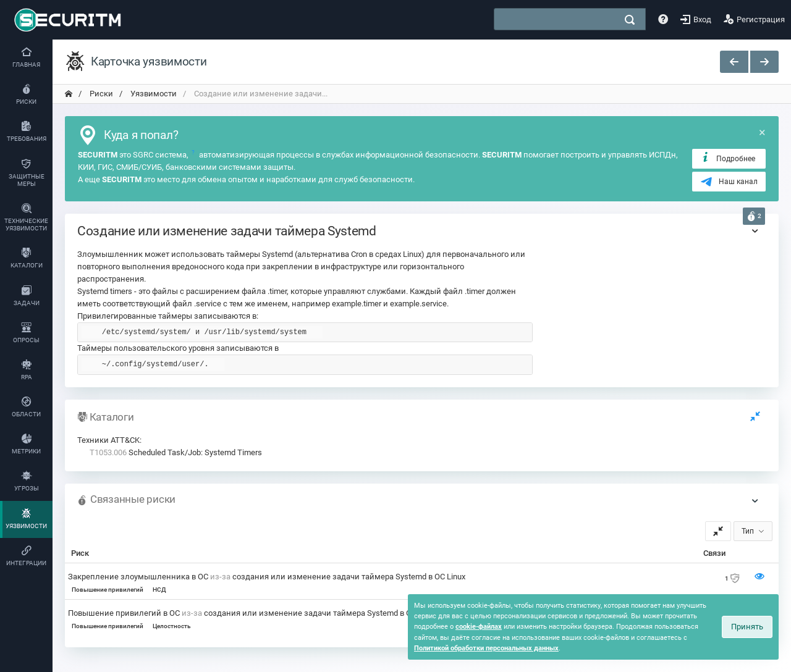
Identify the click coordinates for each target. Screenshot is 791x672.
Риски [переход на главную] (100, 94)
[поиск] (630, 20)
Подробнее (728, 158)
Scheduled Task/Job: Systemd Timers (176, 452)
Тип (748, 531)
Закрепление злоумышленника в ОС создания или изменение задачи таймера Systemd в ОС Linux (267, 577)
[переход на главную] (69, 94)
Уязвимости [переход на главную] (153, 94)
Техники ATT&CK (108, 440)
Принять (747, 627)
